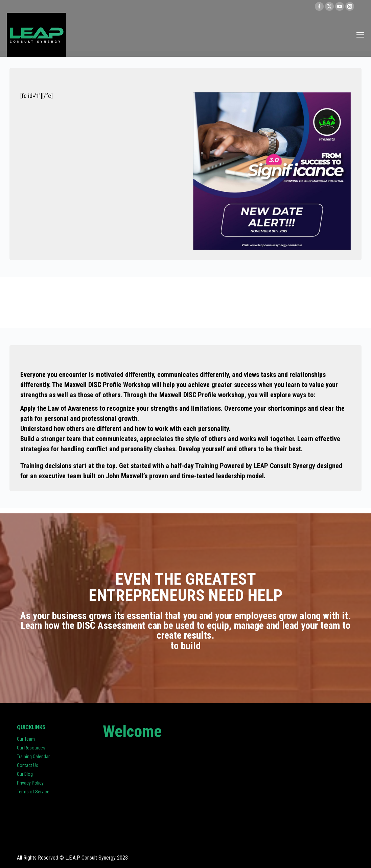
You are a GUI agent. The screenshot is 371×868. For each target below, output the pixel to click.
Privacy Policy (30, 783)
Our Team (26, 739)
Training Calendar (33, 757)
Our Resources (31, 748)
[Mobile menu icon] (360, 35)
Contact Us (28, 765)
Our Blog (25, 774)
